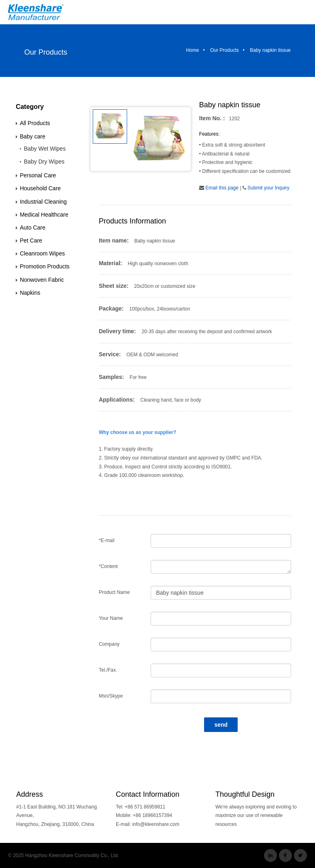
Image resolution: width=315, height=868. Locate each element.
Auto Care (33, 228)
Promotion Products (45, 266)
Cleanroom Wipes (42, 253)
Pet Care (31, 240)
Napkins (30, 293)
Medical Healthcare (44, 215)
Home (192, 50)
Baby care (33, 136)
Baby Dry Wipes (44, 162)
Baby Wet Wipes (45, 149)
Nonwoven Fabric (42, 280)
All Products (35, 123)
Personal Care (38, 175)
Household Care (40, 188)
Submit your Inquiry (268, 188)
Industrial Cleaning (43, 202)
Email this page (222, 188)
